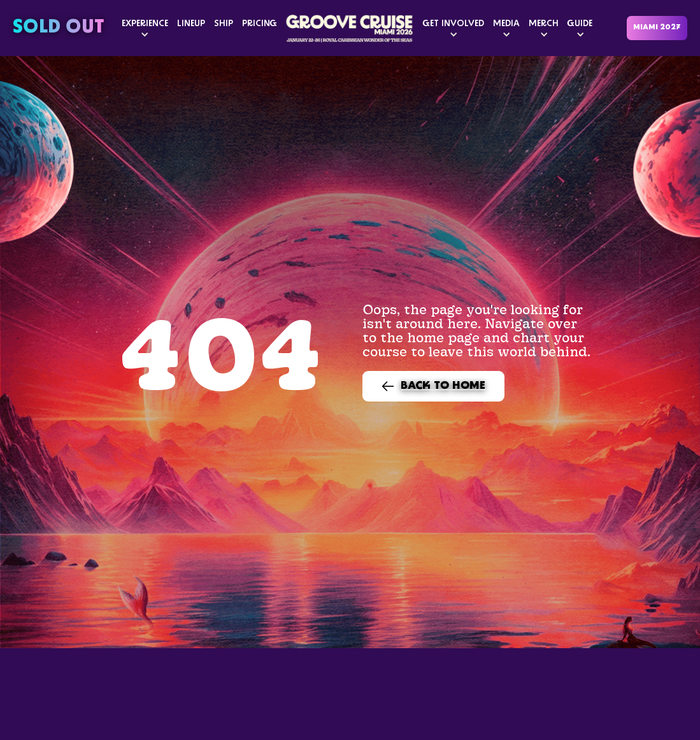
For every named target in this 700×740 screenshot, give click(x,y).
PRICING (260, 24)
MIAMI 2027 (657, 28)
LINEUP (191, 24)
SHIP (224, 24)
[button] (145, 28)
